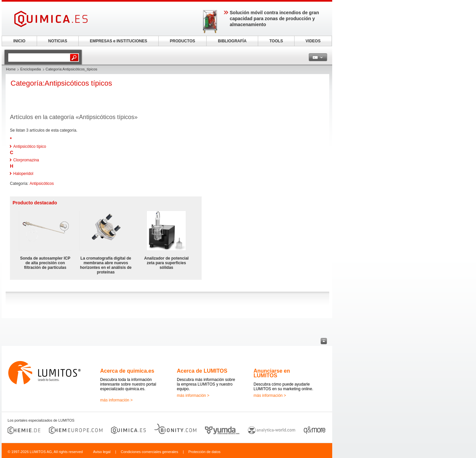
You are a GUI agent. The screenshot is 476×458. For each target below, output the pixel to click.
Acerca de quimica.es (127, 371)
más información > (116, 400)
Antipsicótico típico (30, 146)
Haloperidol (23, 174)
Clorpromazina (26, 160)
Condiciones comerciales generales (149, 452)
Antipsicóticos (41, 184)
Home (11, 69)
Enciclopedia (30, 69)
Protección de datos (204, 452)
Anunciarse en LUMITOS (272, 373)
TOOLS (276, 41)
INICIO (19, 41)
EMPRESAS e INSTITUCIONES (119, 41)
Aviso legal (102, 452)
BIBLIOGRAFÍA (232, 41)
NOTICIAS (58, 41)
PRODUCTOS (182, 41)
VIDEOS (313, 41)
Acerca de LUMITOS (202, 371)
